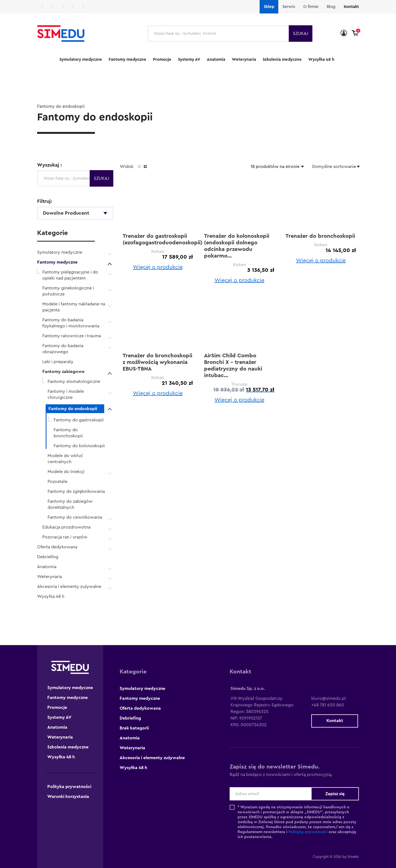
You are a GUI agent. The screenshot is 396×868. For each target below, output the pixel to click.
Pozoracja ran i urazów (65, 537)
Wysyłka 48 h (321, 60)
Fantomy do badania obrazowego (63, 349)
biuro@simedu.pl (328, 698)
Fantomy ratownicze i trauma (72, 336)
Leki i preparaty (58, 362)
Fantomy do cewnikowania (75, 517)
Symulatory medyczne (81, 60)
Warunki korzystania (68, 797)
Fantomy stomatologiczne (74, 382)
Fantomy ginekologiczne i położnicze (68, 291)
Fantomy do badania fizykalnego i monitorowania (71, 323)
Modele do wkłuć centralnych (65, 459)
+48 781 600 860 (328, 705)
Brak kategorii (134, 728)
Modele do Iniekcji (66, 472)
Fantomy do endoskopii (73, 409)
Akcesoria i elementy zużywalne (69, 587)
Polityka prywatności (69, 787)
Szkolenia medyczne (282, 60)
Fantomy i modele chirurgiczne (66, 394)
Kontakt (351, 7)
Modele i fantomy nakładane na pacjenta (74, 307)
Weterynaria (244, 60)
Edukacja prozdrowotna (66, 527)
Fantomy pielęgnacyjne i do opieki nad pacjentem (70, 275)
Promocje (162, 60)
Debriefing (48, 557)
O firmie (311, 7)
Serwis (289, 7)
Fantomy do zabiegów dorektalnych (70, 504)
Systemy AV (189, 60)
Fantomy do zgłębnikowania (76, 491)
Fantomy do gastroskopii (79, 420)
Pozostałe (57, 482)
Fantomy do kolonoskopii (79, 446)
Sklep (269, 7)
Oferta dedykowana (57, 547)
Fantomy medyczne (127, 60)
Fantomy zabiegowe (63, 372)
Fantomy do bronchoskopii (68, 433)
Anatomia (216, 60)
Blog (331, 7)
